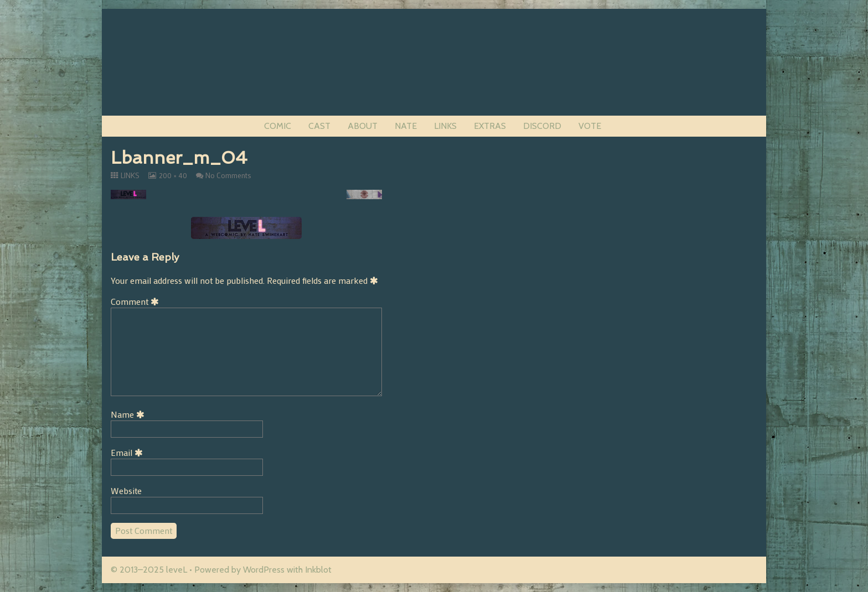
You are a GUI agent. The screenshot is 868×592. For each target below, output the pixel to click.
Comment (137, 301)
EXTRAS (490, 126)
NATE (406, 126)
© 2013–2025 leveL (149, 570)
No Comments (228, 175)
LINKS (445, 126)
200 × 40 (173, 175)
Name (130, 414)
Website (126, 490)
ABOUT (363, 126)
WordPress (264, 570)
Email (129, 452)
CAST (319, 126)
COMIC (278, 126)
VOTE (590, 126)
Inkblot (318, 570)
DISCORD (542, 126)
